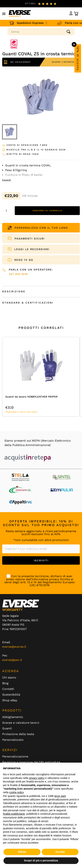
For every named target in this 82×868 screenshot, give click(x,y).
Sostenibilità (11, 695)
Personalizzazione (15, 757)
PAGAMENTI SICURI (30, 239)
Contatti (8, 689)
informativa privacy (45, 579)
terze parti (60, 796)
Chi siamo (9, 678)
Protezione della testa (18, 734)
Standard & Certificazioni (28, 303)
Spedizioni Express (29, 23)
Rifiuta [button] (22, 852)
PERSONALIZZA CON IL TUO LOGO (38, 228)
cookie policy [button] (16, 792)
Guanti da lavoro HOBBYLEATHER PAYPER (31, 397)
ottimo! (30, 4)
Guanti (7, 728)
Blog (5, 683)
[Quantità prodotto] (8, 211)
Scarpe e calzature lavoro (21, 723)
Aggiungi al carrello (47, 211)
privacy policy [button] (37, 778)
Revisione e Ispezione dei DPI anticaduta (31, 762)
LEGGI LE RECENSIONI (32, 249)
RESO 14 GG (24, 260)
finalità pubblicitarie (14, 814)
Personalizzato (13, 740)
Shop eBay (10, 700)
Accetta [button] (60, 852)
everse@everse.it (14, 647)
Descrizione (14, 291)
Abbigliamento (13, 717)
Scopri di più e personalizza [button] (41, 860)
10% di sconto (78, 58)
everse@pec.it (12, 660)
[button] (4, 14)
